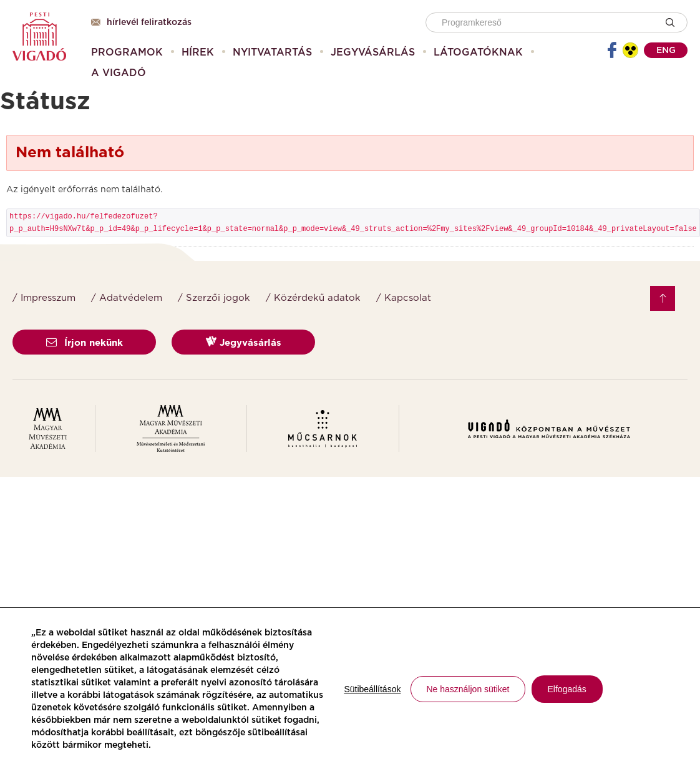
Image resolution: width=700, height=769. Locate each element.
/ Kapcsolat (404, 298)
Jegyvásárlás (244, 342)
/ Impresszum (44, 298)
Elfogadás (567, 689)
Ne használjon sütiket (468, 689)
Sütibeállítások (372, 689)
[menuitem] (127, 52)
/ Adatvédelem (127, 298)
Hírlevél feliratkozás (141, 22)
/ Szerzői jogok (214, 298)
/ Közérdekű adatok (313, 298)
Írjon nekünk (85, 343)
